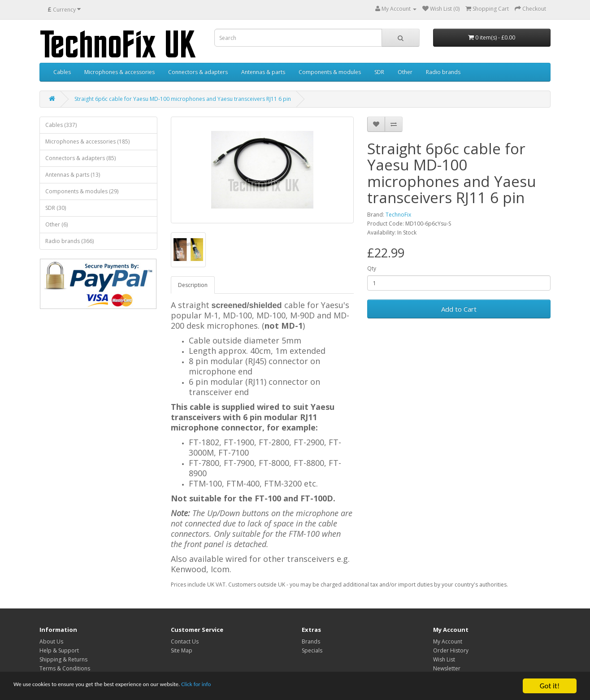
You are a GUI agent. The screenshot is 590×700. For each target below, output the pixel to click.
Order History (451, 650)
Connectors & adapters (198, 72)
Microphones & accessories (119, 72)
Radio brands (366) (69, 241)
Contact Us (185, 641)
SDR (379, 72)
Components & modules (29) (82, 191)
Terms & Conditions (65, 668)
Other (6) (56, 224)
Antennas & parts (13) (73, 175)
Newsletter (447, 668)
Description (193, 285)
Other (405, 72)
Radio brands (443, 72)
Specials (312, 650)
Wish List (444, 659)
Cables (62, 72)
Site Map (182, 650)
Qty (372, 268)
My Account (448, 641)
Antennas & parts (263, 72)
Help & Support (59, 650)
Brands (311, 641)
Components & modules (330, 72)
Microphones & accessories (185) (87, 141)
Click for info (251, 687)
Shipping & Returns (63, 659)
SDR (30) (56, 208)
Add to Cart (459, 309)
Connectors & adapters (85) (80, 158)
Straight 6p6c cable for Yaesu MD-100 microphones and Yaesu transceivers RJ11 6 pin (183, 99)
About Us (51, 641)
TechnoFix (398, 215)
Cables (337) (61, 125)
